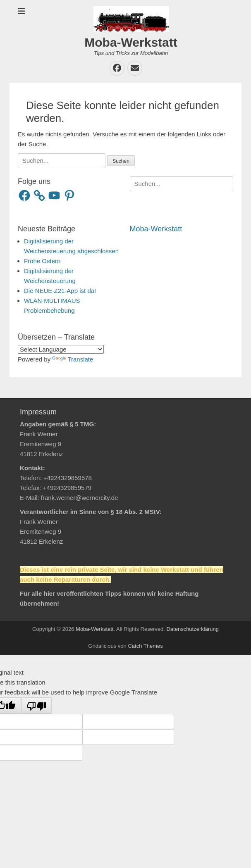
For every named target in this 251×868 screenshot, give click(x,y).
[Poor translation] (36, 706)
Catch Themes (145, 646)
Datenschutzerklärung (192, 629)
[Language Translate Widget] (61, 349)
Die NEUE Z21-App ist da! (60, 291)
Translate (73, 359)
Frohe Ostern (42, 261)
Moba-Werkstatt (131, 42)
